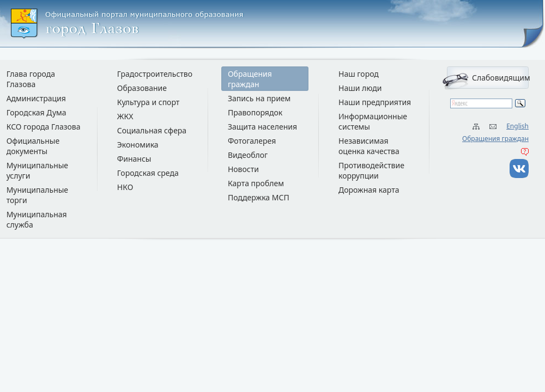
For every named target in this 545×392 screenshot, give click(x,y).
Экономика (138, 145)
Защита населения (262, 127)
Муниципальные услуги (37, 170)
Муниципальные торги (37, 195)
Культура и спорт (149, 102)
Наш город (359, 74)
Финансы (134, 159)
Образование (142, 88)
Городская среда (148, 173)
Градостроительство (155, 74)
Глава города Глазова (31, 79)
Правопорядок (255, 112)
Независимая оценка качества (369, 146)
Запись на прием (259, 98)
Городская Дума (37, 112)
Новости (243, 169)
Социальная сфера (152, 130)
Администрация (36, 98)
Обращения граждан (495, 139)
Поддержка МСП (259, 197)
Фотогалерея (252, 141)
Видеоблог (248, 155)
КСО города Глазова (44, 127)
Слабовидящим (500, 78)
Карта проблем (256, 183)
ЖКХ (125, 116)
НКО (125, 187)
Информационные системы (373, 121)
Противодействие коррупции (371, 170)
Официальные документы (33, 146)
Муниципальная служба (37, 219)
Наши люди (360, 88)
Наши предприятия (375, 102)
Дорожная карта (369, 190)
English (517, 126)
